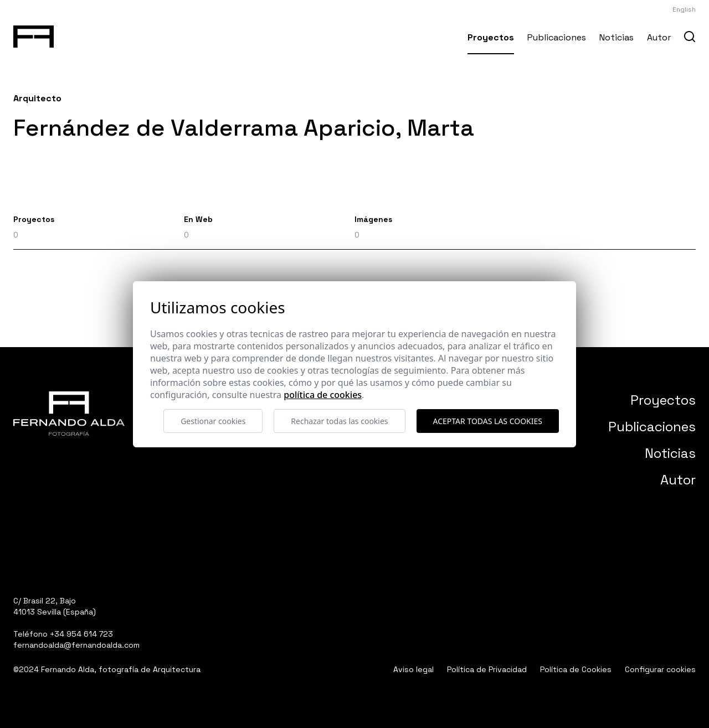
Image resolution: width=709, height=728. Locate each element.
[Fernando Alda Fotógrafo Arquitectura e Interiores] (34, 34)
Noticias (616, 37)
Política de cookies (323, 395)
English (684, 9)
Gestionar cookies (213, 421)
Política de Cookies (576, 669)
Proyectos (491, 37)
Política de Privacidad (487, 669)
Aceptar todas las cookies (488, 421)
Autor (659, 37)
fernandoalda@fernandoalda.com (76, 645)
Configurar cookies (660, 669)
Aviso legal (413, 669)
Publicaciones (557, 37)
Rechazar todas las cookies (339, 421)
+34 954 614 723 (81, 634)
